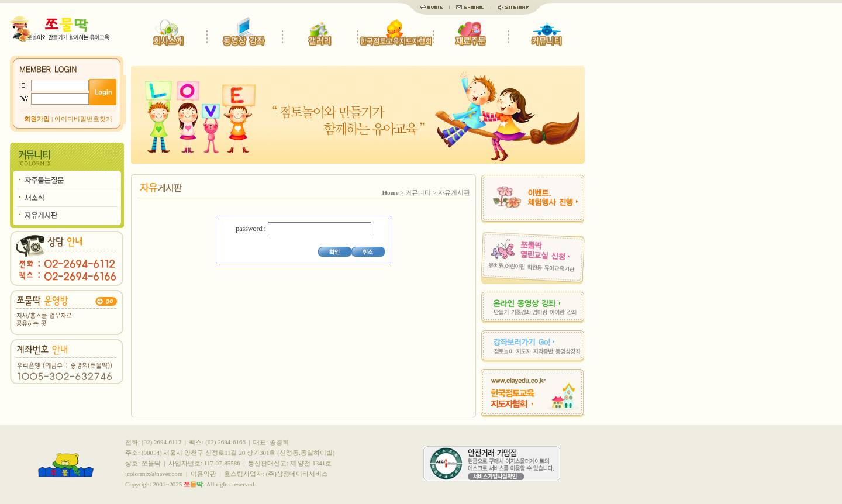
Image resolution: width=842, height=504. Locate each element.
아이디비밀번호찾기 (83, 119)
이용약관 (203, 474)
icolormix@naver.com (154, 474)
